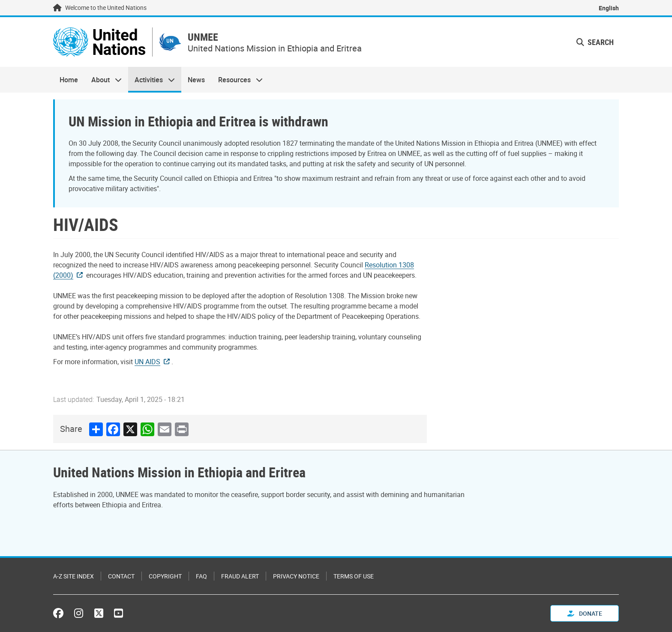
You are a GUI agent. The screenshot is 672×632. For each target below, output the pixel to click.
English (609, 8)
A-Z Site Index (73, 576)
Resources (237, 80)
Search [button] (595, 42)
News (196, 80)
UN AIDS (147, 362)
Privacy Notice (296, 576)
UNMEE (203, 37)
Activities (151, 80)
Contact (121, 576)
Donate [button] (585, 613)
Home (69, 80)
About (103, 80)
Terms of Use (354, 576)
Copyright (165, 576)
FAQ (201, 576)
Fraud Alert (240, 576)
